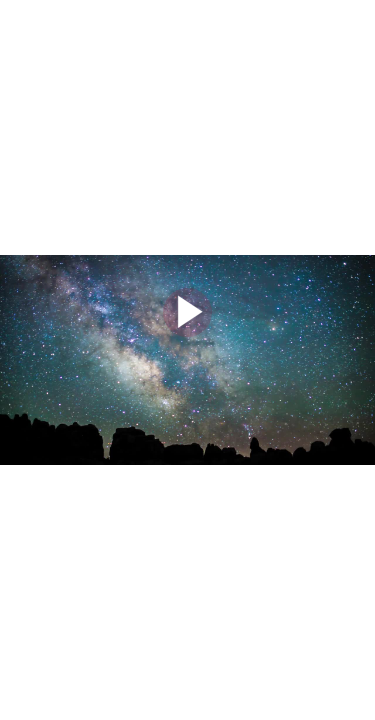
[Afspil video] (187, 332)
